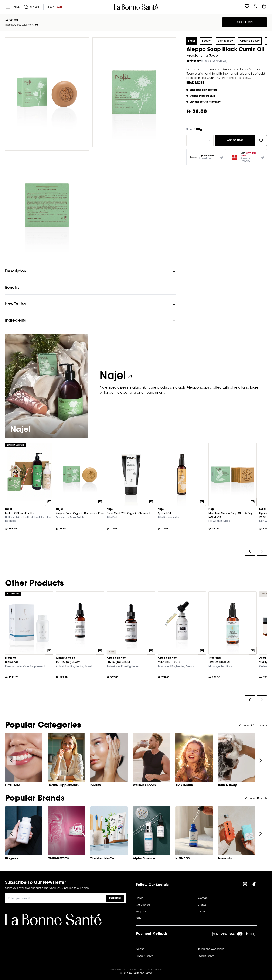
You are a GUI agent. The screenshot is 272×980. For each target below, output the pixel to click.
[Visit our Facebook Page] (254, 885)
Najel (192, 41)
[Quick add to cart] (49, 502)
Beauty (206, 41)
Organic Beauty (250, 41)
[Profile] (255, 7)
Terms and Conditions (211, 949)
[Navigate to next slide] (261, 760)
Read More (195, 83)
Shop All (141, 912)
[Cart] (264, 7)
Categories (143, 905)
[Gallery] (136, 503)
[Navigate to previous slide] (11, 760)
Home (140, 898)
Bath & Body (225, 41)
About (140, 949)
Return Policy (206, 956)
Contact (203, 898)
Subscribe (115, 898)
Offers (202, 912)
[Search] (32, 7)
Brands (202, 905)
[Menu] (13, 7)
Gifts (139, 919)
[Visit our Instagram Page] (245, 885)
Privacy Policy (144, 956)
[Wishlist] (247, 7)
